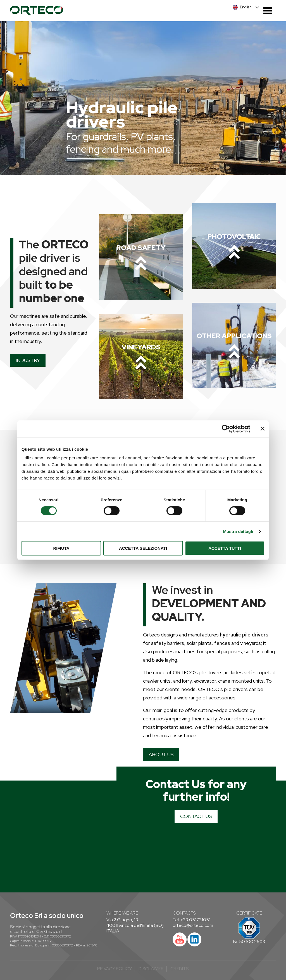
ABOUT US (161, 754)
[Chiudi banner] (263, 429)
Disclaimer (151, 969)
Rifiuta (61, 548)
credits (179, 969)
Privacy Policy (115, 969)
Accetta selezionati (143, 548)
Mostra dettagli (238, 531)
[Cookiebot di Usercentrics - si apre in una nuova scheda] (226, 429)
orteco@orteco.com (193, 925)
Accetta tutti (225, 548)
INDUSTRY (28, 360)
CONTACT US (196, 816)
